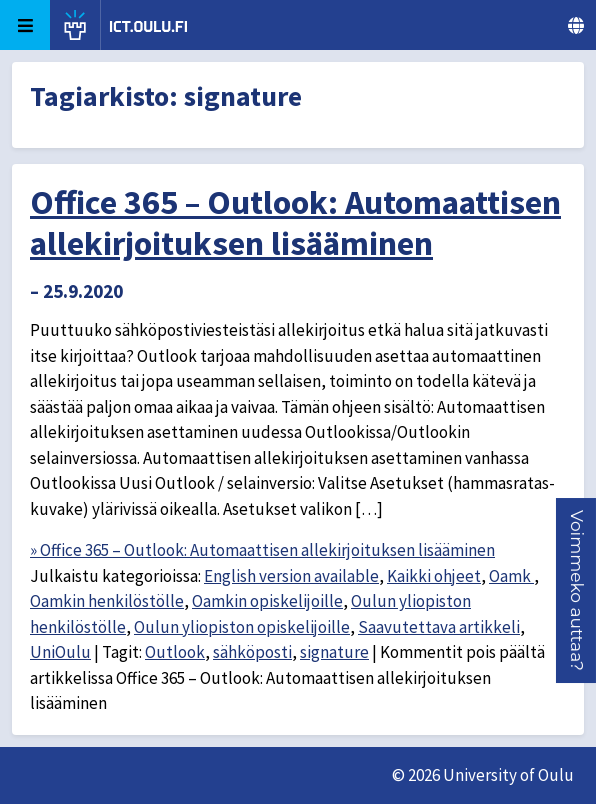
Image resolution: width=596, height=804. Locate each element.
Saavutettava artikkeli (439, 627)
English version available (291, 576)
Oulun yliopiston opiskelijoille (242, 627)
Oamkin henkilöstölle (107, 601)
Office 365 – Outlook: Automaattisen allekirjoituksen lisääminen (295, 222)
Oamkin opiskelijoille (267, 601)
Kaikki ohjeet (434, 576)
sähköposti (252, 652)
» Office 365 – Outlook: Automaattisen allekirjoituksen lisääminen (262, 550)
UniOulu (60, 652)
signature (334, 652)
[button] (577, 590)
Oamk (511, 576)
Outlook (175, 652)
